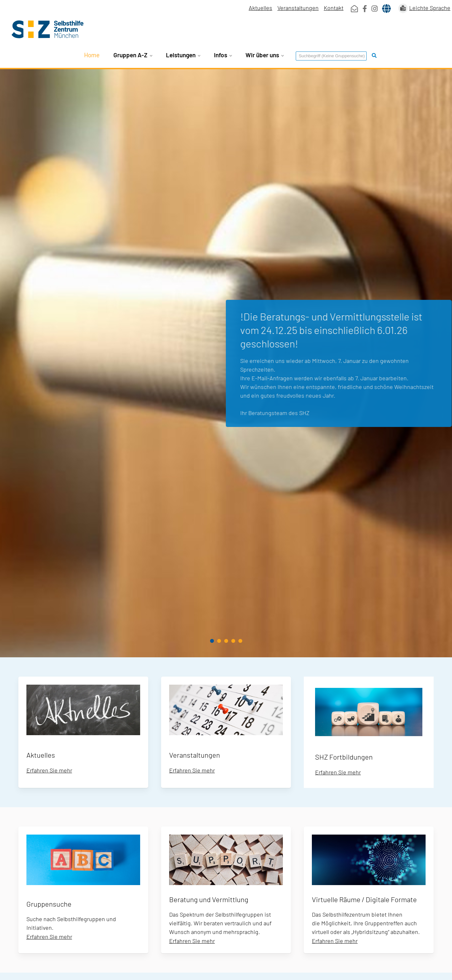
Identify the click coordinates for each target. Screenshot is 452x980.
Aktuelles (260, 8)
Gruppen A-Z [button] (133, 55)
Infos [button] (223, 55)
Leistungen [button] (183, 55)
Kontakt (334, 8)
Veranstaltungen (298, 8)
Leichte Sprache (430, 8)
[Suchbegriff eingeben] (331, 56)
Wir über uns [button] (264, 55)
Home (92, 55)
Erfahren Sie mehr (49, 770)
